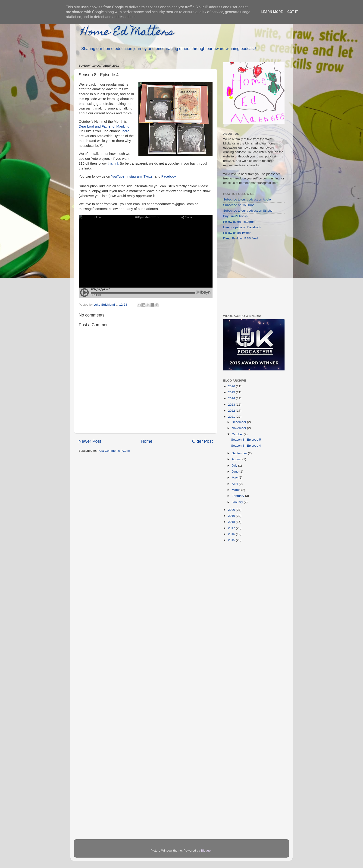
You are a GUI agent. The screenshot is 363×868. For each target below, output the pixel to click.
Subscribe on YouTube (239, 205)
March (236, 490)
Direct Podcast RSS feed (240, 238)
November (239, 428)
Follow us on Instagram (239, 222)
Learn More (272, 12)
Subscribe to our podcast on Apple (247, 199)
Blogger (206, 851)
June (236, 472)
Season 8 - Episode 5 (246, 440)
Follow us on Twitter (237, 233)
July (235, 465)
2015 (232, 540)
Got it (293, 12)
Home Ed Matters (127, 33)
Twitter (149, 176)
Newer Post (90, 441)
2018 (232, 522)
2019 (232, 516)
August (237, 459)
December (239, 422)
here (126, 131)
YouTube (118, 176)
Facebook (169, 176)
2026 (232, 386)
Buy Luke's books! (236, 216)
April (235, 484)
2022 (232, 411)
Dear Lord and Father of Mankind (104, 126)
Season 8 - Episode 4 (246, 446)
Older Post (202, 441)
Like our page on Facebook (242, 227)
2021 (232, 417)
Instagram (134, 176)
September (240, 453)
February (238, 496)
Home (147, 441)
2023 (232, 405)
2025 (232, 392)
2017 (232, 528)
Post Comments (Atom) (114, 451)
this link (113, 163)
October (238, 434)
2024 (232, 398)
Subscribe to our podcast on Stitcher (248, 211)
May (235, 478)
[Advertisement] (252, 277)
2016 (232, 534)
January (238, 502)
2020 (232, 510)
